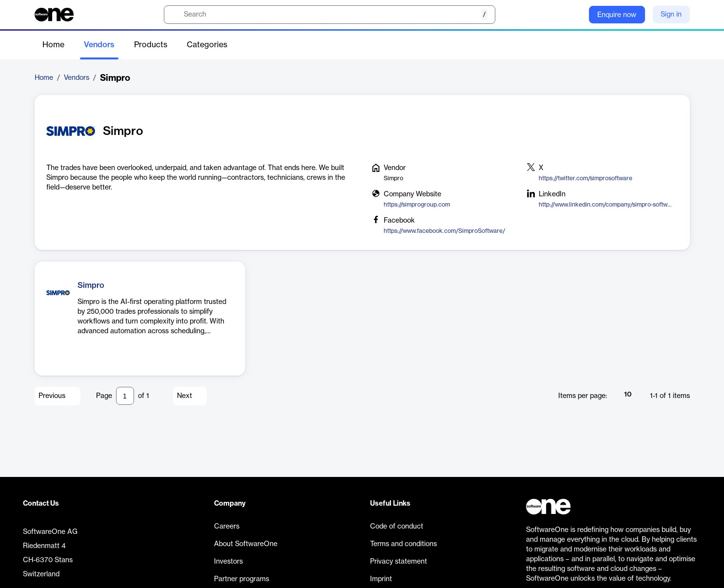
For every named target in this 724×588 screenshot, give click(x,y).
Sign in (671, 15)
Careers (227, 527)
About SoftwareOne (246, 544)
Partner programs (242, 579)
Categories (207, 45)
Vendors (99, 45)
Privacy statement (399, 562)
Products (151, 45)
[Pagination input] (125, 396)
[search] (330, 15)
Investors (228, 562)
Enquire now (617, 15)
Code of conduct (397, 527)
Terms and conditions (403, 544)
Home (53, 45)
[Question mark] (575, 15)
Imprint (381, 579)
